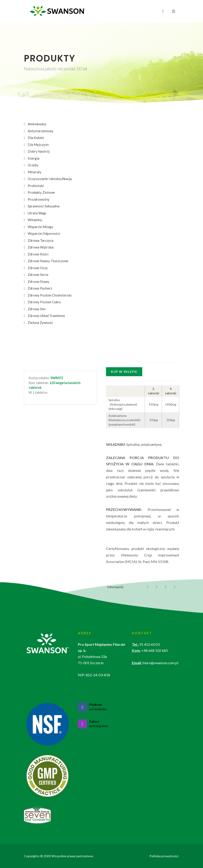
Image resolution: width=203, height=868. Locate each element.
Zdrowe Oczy (38, 268)
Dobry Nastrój (39, 151)
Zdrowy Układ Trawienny (46, 316)
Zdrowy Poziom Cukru (44, 302)
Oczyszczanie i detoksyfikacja (50, 179)
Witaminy (35, 220)
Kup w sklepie (124, 372)
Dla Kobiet (36, 138)
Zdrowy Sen (37, 309)
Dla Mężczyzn (38, 145)
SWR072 (57, 378)
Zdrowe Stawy (38, 281)
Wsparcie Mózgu (40, 227)
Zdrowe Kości (38, 254)
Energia (34, 158)
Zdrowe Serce (38, 275)
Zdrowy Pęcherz (40, 288)
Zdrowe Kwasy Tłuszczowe (48, 261)
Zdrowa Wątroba (41, 247)
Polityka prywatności (164, 856)
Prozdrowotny (39, 199)
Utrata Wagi (37, 213)
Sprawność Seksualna (44, 206)
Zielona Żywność (40, 323)
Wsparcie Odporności (44, 233)
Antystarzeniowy (41, 131)
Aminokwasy (37, 124)
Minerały (35, 172)
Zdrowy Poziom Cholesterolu (50, 295)
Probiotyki (36, 186)
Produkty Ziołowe (41, 192)
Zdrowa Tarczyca (41, 240)
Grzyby (33, 165)
